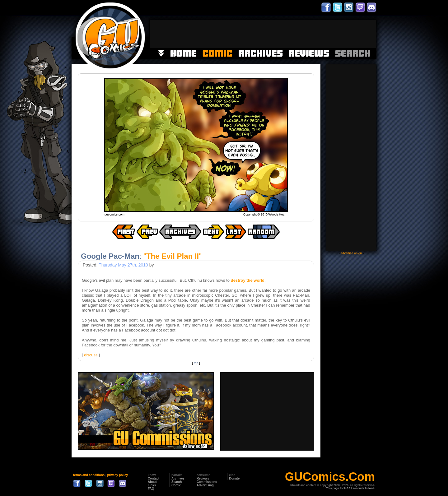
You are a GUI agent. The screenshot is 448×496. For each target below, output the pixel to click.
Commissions (207, 482)
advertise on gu (351, 253)
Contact (154, 478)
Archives (178, 478)
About (152, 482)
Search (177, 482)
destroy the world (248, 280)
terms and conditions (89, 475)
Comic (176, 485)
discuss (91, 355)
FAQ (151, 489)
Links (152, 485)
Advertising (205, 485)
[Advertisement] (263, 34)
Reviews (203, 478)
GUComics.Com (330, 477)
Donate (234, 478)
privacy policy (117, 475)
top (196, 363)
